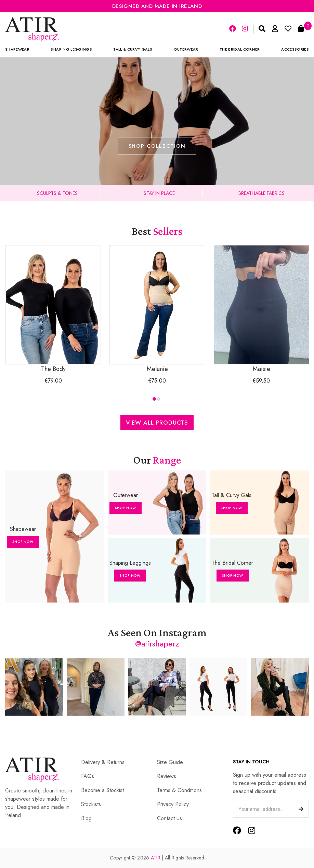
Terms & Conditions (179, 790)
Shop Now (23, 542)
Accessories (295, 49)
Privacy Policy (173, 804)
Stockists (91, 804)
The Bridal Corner (240, 49)
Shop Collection (157, 146)
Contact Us (169, 818)
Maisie (261, 309)
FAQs (88, 776)
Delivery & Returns (103, 762)
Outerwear (186, 49)
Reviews (167, 776)
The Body (53, 309)
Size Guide (170, 762)
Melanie (157, 309)
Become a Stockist (102, 790)
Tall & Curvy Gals (133, 49)
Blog (86, 818)
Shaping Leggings (71, 49)
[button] (154, 399)
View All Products (157, 423)
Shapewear (17, 49)
